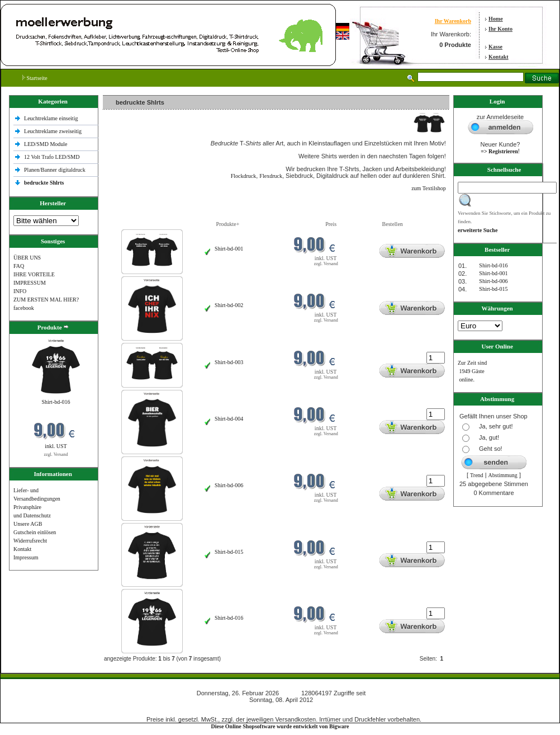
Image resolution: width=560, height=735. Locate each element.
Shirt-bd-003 (229, 362)
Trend (477, 475)
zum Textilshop (429, 188)
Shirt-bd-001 (229, 249)
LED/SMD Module (46, 144)
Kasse (495, 47)
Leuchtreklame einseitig (52, 118)
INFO (20, 291)
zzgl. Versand (56, 454)
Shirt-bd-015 (229, 552)
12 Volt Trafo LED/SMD (52, 157)
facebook (24, 308)
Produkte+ (228, 224)
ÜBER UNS (27, 258)
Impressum (26, 557)
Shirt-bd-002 (229, 305)
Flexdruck (271, 176)
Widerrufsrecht (30, 541)
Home (496, 19)
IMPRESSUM (30, 283)
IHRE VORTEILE (34, 274)
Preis (331, 224)
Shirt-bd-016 (56, 402)
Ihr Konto (500, 29)
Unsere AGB (28, 524)
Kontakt (499, 57)
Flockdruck (244, 176)
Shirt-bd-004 (229, 419)
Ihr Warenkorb (453, 21)
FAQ (19, 266)
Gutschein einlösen (35, 532)
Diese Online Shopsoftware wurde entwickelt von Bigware (280, 726)
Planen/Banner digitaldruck (55, 170)
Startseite (35, 78)
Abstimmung (503, 475)
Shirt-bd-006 (229, 485)
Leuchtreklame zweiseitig (54, 131)
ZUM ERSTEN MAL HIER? (46, 300)
